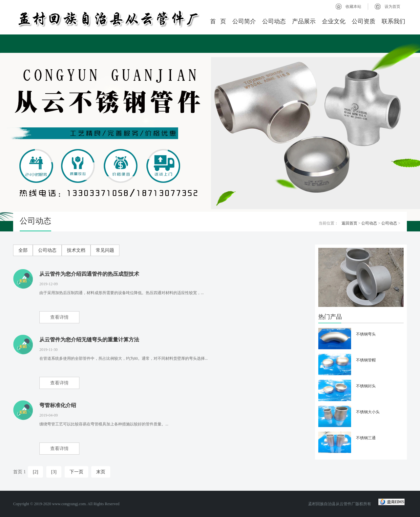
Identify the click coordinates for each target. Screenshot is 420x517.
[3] (54, 472)
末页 (101, 472)
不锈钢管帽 (366, 360)
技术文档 (76, 250)
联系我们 (393, 21)
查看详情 (59, 317)
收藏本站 (353, 7)
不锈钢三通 (366, 438)
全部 (23, 250)
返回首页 (349, 223)
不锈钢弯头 (366, 334)
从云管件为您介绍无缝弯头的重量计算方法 (89, 340)
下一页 (76, 472)
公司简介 (244, 21)
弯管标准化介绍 (58, 405)
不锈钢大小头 (368, 412)
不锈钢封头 (366, 386)
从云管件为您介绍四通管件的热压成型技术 (89, 274)
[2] (35, 472)
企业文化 (334, 21)
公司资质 (364, 21)
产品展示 (304, 21)
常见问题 (105, 250)
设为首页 (392, 7)
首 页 (218, 21)
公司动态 (274, 21)
